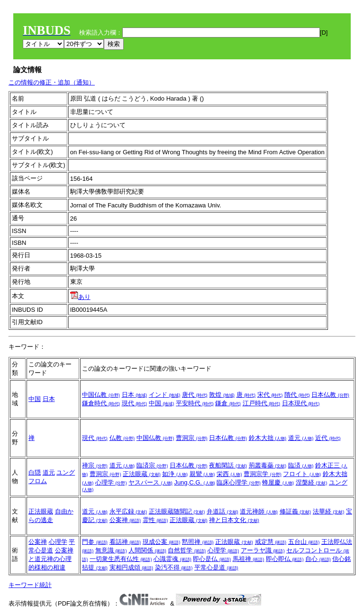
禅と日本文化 (234, 520)
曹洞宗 (192, 438)
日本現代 (301, 403)
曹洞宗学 (263, 474)
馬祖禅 (249, 559)
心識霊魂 (173, 559)
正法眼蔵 (142, 474)
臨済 (301, 465)
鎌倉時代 (101, 403)
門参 (95, 542)
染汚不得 (174, 567)
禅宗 (95, 465)
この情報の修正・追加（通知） (52, 82)
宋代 (270, 395)
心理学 (111, 482)
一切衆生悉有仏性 (121, 559)
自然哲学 (187, 550)
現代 (135, 403)
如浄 (175, 474)
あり (80, 297)
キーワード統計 (30, 585)
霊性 (155, 520)
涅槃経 (312, 482)
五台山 (304, 542)
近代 (328, 438)
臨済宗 (152, 465)
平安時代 (195, 403)
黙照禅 (198, 542)
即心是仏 (212, 559)
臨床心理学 (239, 482)
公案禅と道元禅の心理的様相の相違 (51, 559)
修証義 (296, 511)
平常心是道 (216, 567)
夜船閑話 (228, 465)
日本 (49, 399)
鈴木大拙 (268, 438)
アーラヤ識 (263, 550)
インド (165, 395)
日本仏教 (330, 395)
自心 (318, 559)
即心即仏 (285, 559)
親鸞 (202, 474)
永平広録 (128, 511)
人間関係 (147, 550)
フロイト (302, 474)
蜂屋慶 (278, 482)
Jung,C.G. (194, 482)
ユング (66, 472)
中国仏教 (101, 395)
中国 (35, 399)
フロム (38, 481)
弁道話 (223, 511)
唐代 (195, 395)
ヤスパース (150, 482)
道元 (301, 438)
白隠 (35, 472)
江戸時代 (262, 403)
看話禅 (125, 542)
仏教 (122, 438)
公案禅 (125, 520)
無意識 (111, 550)
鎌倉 (228, 403)
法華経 (329, 511)
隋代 (297, 395)
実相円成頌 (132, 567)
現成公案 (162, 542)
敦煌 (222, 395)
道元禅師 (259, 511)
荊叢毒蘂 (268, 465)
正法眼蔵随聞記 (177, 511)
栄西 (229, 474)
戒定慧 (271, 542)
